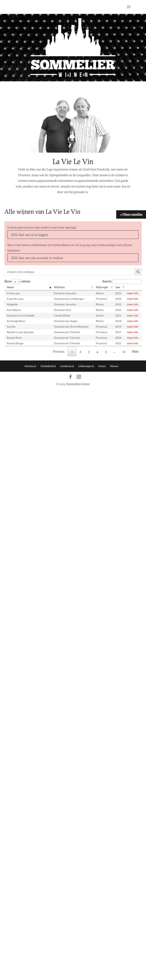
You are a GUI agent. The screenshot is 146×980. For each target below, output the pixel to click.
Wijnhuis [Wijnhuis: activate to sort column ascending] (59, 287)
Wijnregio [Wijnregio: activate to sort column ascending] (102, 287)
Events (102, 366)
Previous (59, 351)
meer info (133, 293)
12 (124, 351)
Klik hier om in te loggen (30, 235)
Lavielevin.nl (67, 366)
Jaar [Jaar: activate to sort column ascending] (118, 287)
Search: (122, 281)
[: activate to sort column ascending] (133, 287)
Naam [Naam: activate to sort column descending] (10, 287)
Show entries (17, 281)
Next (135, 351)
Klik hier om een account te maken (37, 258)
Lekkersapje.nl (86, 366)
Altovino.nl (30, 366)
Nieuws (114, 366)
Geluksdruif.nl (48, 366)
